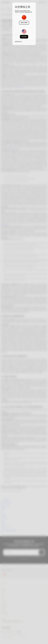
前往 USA (24, 37)
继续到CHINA (24, 23)
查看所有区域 (18, 42)
